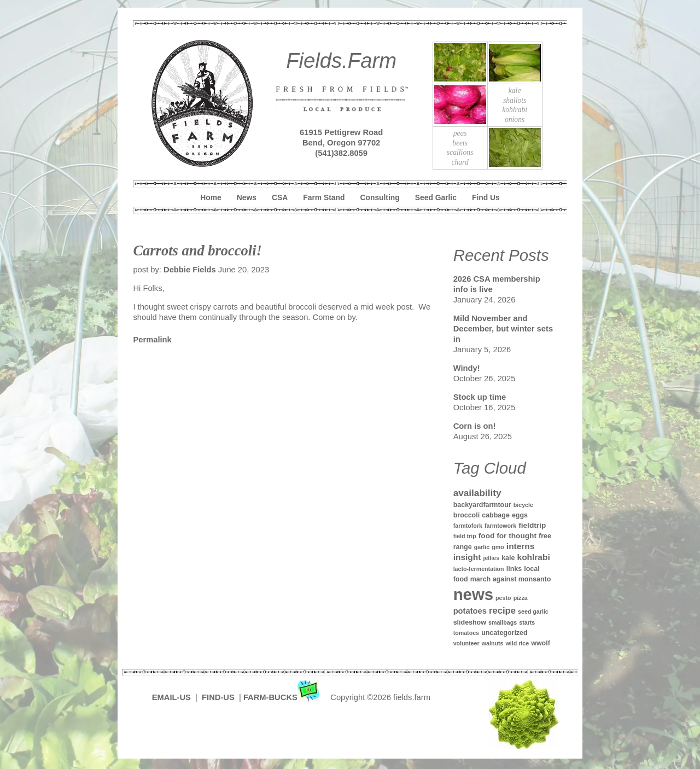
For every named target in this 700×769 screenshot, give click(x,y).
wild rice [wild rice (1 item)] (517, 643)
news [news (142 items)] (473, 594)
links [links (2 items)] (514, 569)
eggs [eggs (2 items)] (520, 515)
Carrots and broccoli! (197, 250)
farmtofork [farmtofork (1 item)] (468, 526)
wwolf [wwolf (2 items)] (541, 643)
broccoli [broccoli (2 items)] (467, 515)
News (247, 197)
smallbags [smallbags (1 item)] (503, 622)
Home (211, 197)
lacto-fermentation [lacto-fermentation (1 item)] (479, 569)
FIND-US (219, 697)
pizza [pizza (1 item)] (521, 598)
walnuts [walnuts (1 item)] (493, 643)
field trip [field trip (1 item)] (465, 536)
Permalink (152, 340)
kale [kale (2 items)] (508, 558)
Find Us (486, 197)
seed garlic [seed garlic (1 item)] (533, 611)
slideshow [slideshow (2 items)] (470, 622)
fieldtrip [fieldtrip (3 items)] (532, 525)
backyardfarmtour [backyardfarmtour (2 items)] (482, 505)
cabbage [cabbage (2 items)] (496, 515)
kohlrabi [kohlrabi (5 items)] (534, 557)
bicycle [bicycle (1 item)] (523, 505)
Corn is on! (475, 426)
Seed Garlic (436, 197)
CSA (280, 197)
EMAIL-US (171, 697)
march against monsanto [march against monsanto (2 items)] (511, 579)
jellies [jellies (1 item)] (491, 558)
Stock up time (480, 397)
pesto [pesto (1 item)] (503, 598)
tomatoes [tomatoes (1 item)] (466, 633)
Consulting (380, 197)
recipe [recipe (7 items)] (502, 611)
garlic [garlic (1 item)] (482, 547)
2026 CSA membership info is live (497, 284)
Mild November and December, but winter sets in (503, 329)
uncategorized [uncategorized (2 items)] (504, 633)
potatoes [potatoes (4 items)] (470, 611)
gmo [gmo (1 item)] (498, 547)
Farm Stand (324, 197)
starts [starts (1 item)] (527, 622)
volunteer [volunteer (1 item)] (466, 643)
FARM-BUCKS (282, 697)
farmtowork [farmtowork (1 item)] (500, 526)
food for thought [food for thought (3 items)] (507, 536)
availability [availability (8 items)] (477, 493)
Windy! (467, 368)
